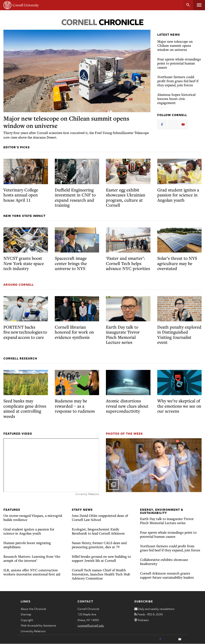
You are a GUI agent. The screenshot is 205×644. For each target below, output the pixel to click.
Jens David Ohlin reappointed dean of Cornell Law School (100, 518)
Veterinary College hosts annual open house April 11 (21, 195)
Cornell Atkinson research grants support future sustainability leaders (167, 575)
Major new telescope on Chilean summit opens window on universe (66, 122)
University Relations (33, 631)
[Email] (180, 639)
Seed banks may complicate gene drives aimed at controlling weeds (25, 408)
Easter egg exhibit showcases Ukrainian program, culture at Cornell (126, 197)
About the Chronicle (33, 609)
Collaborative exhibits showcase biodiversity (164, 562)
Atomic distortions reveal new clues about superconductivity (127, 406)
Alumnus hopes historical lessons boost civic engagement (176, 99)
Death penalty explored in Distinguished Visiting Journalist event (179, 335)
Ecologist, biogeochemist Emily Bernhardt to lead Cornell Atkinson (98, 531)
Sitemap (26, 614)
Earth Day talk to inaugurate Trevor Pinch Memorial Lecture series (123, 335)
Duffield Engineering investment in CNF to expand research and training (75, 197)
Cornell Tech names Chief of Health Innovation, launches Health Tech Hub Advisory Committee (101, 574)
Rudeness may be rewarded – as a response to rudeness (75, 406)
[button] (154, 465)
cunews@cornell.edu (91, 625)
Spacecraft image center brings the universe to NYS (71, 263)
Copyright (27, 620)
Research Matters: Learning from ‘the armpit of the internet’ (32, 558)
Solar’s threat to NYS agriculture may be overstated (177, 263)
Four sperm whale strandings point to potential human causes (179, 63)
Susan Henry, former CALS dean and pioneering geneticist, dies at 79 (99, 545)
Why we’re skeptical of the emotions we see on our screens (179, 406)
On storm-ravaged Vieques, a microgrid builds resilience (33, 518)
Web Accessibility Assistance (38, 625)
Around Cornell (19, 285)
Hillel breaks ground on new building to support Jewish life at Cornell (101, 558)
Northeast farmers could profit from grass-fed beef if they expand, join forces (178, 81)
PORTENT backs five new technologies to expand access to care (25, 332)
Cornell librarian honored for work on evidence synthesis (74, 332)
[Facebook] (160, 639)
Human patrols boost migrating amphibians (27, 545)
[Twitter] (170, 639)
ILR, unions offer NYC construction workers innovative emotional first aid (32, 572)
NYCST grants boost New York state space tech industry (24, 263)
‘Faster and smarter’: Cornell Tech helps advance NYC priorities (128, 263)
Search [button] (188, 5)
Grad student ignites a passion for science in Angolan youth (178, 195)
